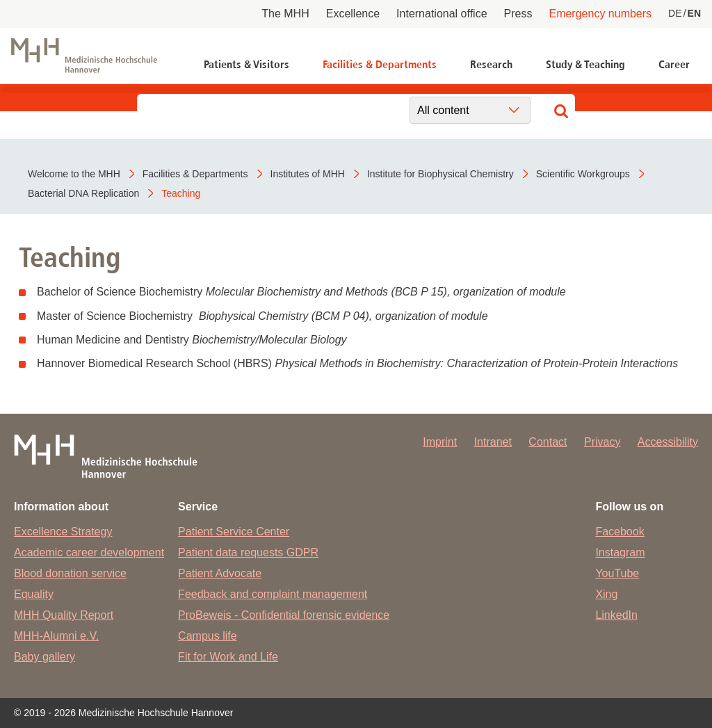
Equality (34, 594)
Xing (606, 594)
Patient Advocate (220, 573)
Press (518, 14)
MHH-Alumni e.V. (56, 636)
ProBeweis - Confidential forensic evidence (284, 615)
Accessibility (668, 442)
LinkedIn (616, 615)
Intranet (493, 442)
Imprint (440, 442)
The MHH (285, 14)
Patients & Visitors (246, 64)
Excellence (353, 14)
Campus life (207, 636)
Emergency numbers (600, 14)
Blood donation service (70, 573)
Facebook (620, 532)
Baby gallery (44, 657)
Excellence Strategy (63, 532)
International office (442, 14)
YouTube (617, 573)
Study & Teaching (585, 64)
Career (674, 64)
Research (491, 64)
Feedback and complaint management (273, 594)
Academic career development (89, 552)
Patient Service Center (234, 532)
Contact (548, 442)
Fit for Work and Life (228, 657)
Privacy (602, 442)
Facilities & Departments (380, 64)
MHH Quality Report (64, 615)
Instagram (620, 552)
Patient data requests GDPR (248, 552)
